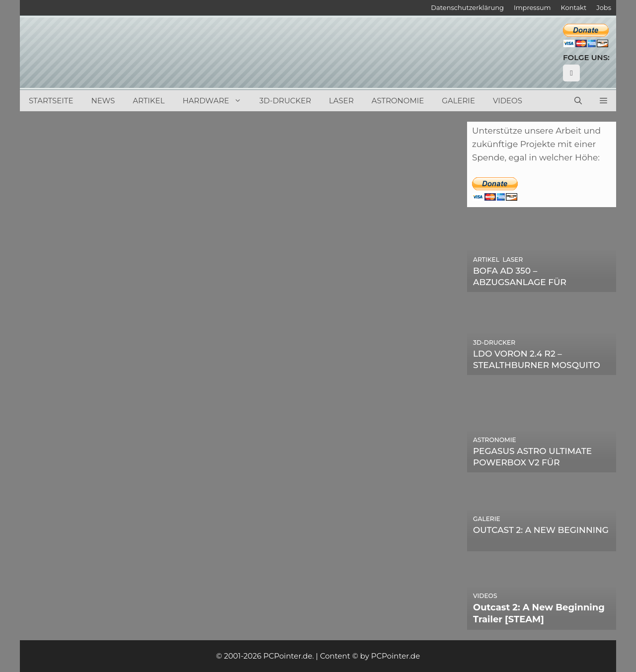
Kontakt (574, 7)
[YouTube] (571, 73)
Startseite (51, 101)
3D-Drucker (285, 101)
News (103, 101)
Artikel (149, 101)
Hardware (216, 101)
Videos (508, 101)
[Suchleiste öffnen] (578, 101)
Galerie (458, 101)
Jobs (604, 7)
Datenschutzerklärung (467, 7)
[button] (603, 101)
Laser (341, 101)
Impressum (532, 7)
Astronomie (398, 101)
